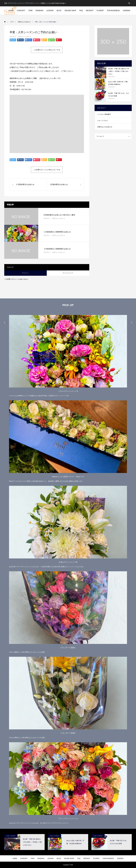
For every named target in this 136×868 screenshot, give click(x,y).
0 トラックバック (68, 273)
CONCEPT (21, 11)
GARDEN (127, 11)
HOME (15, 858)
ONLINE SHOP (70, 11)
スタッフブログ (103, 121)
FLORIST (100, 11)
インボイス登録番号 (104, 114)
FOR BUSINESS (113, 11)
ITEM (30, 11)
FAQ (81, 11)
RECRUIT (90, 11)
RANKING (39, 11)
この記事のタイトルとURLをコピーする (47, 50)
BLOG (59, 11)
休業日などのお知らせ (25, 37)
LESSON (50, 11)
